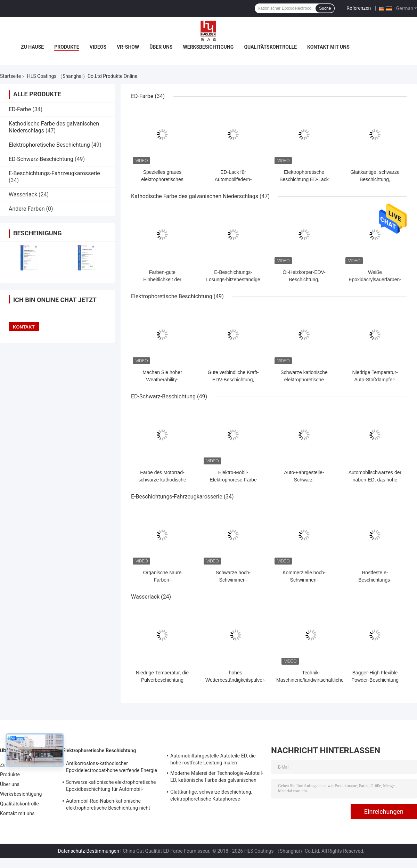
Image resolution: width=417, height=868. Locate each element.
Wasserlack (23, 194)
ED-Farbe (20, 109)
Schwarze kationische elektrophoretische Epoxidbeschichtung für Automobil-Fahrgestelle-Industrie (111, 787)
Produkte (67, 47)
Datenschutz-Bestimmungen (88, 851)
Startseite (10, 76)
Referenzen (359, 8)
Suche (325, 8)
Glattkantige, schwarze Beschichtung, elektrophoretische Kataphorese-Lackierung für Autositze (211, 796)
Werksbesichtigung (208, 47)
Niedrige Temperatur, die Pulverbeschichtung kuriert (162, 680)
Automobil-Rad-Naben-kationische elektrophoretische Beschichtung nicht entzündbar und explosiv (108, 805)
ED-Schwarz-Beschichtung (41, 159)
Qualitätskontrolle (270, 47)
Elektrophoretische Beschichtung (49, 145)
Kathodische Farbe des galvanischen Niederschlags (195, 196)
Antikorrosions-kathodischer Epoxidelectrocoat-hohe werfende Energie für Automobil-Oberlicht (112, 768)
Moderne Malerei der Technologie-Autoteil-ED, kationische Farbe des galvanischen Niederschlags (217, 778)
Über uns (161, 47)
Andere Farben (27, 209)
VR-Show (128, 47)
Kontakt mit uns (328, 47)
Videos (98, 47)
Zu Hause (32, 47)
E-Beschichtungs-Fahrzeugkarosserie (54, 173)
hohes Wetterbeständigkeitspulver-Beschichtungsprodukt (235, 680)
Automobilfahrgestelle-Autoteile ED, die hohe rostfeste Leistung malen (213, 759)
